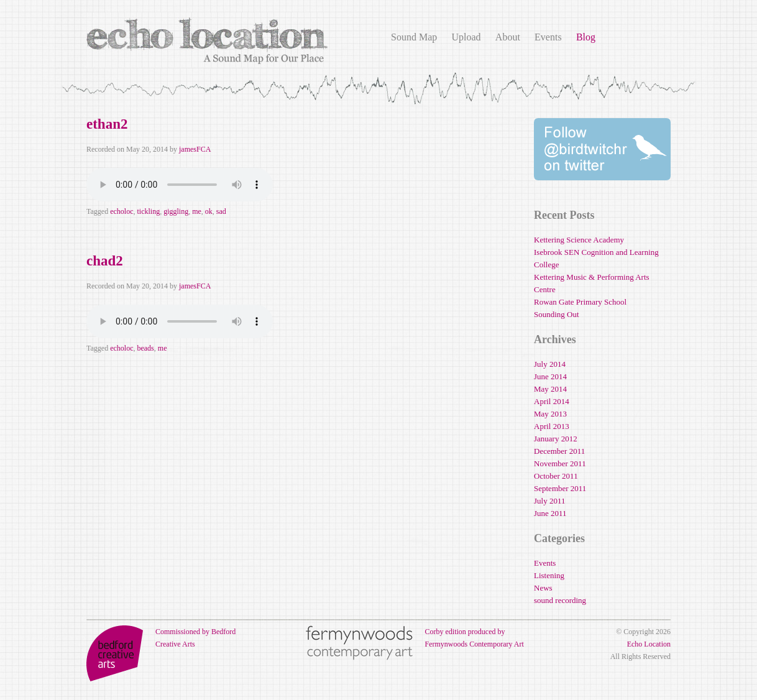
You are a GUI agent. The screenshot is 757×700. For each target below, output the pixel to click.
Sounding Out (557, 314)
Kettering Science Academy (579, 240)
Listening (549, 575)
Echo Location (649, 644)
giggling (176, 211)
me (197, 211)
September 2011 (560, 488)
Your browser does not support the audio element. (180, 185)
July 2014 (550, 364)
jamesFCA (195, 149)
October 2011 (556, 476)
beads (145, 348)
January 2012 (556, 439)
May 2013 (550, 414)
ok (209, 211)
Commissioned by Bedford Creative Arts (161, 638)
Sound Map (414, 37)
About (508, 37)
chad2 (105, 261)
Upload (466, 37)
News (543, 588)
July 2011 (549, 501)
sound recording (560, 600)
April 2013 (552, 426)
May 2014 (550, 389)
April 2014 (552, 401)
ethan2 (107, 124)
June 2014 (550, 376)
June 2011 (550, 513)
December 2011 (559, 451)
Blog (586, 37)
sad (221, 211)
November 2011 (560, 463)
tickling (148, 211)
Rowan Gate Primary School (580, 302)
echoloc (122, 211)
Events (548, 37)
